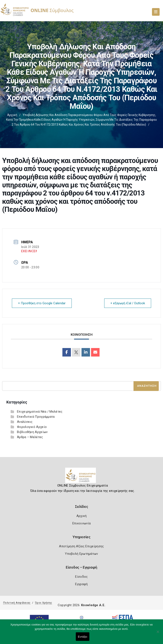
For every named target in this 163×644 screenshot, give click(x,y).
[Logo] (82, 477)
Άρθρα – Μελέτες (30, 437)
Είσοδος (81, 577)
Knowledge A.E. (93, 605)
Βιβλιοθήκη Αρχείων (32, 432)
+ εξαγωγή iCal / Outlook (128, 303)
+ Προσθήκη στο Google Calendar (42, 303)
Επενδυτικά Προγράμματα (36, 417)
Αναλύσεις (25, 422)
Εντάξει (83, 637)
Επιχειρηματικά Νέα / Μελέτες (40, 412)
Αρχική (12, 115)
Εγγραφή (81, 584)
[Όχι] (158, 634)
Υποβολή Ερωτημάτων (81, 554)
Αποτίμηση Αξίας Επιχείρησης (81, 546)
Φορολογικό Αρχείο (32, 427)
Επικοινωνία (81, 523)
